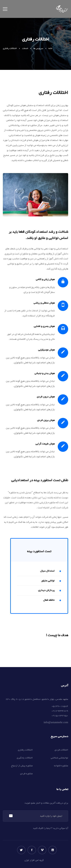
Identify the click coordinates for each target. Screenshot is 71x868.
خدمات (25, 48)
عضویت (11, 816)
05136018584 (60, 706)
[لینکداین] (53, 850)
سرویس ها (38, 48)
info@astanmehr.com (56, 723)
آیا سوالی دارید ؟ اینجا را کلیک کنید (51, 828)
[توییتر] (21, 850)
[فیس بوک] (32, 850)
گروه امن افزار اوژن (34, 860)
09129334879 (60, 711)
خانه (50, 48)
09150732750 (60, 716)
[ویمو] (42, 850)
